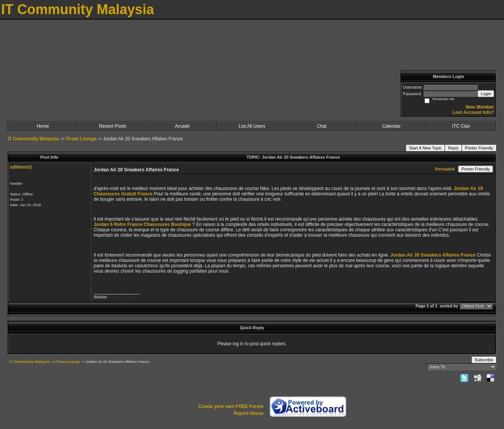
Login (486, 94)
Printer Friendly (479, 148)
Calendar (391, 126)
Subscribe (484, 360)
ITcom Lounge (81, 139)
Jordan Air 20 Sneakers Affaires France (433, 255)
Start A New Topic (425, 148)
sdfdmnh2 (21, 167)
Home (43, 126)
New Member (480, 107)
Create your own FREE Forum (231, 406)
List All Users (252, 126)
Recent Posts (113, 126)
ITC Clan (461, 126)
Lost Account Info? (473, 112)
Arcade (182, 126)
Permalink (445, 169)
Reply (453, 148)
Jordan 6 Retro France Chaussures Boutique (142, 224)
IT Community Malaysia (33, 139)
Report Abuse (248, 413)
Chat (322, 126)
